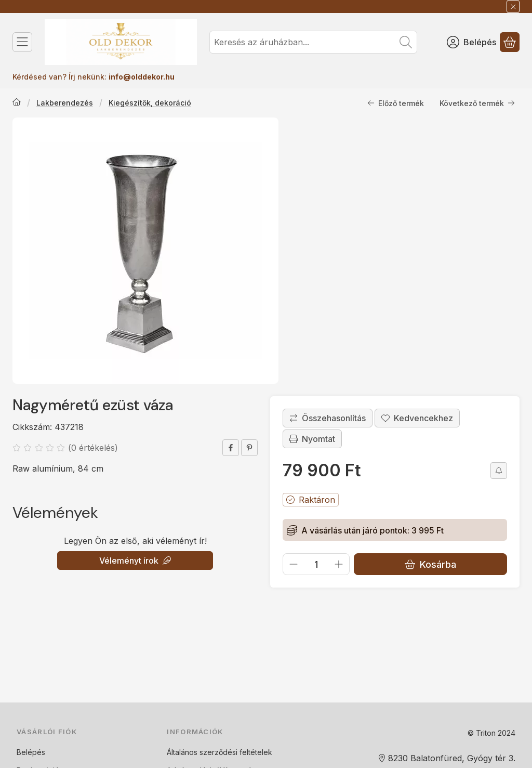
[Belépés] (471, 42)
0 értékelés (94, 448)
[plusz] (339, 564)
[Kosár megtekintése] (510, 42)
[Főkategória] (17, 103)
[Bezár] (513, 6)
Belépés (31, 752)
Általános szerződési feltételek (220, 752)
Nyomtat (312, 439)
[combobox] (313, 42)
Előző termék (396, 103)
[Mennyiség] (316, 564)
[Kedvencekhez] (417, 418)
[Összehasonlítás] (328, 418)
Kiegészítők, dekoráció (150, 103)
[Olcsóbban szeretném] (499, 471)
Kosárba (430, 564)
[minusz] (294, 564)
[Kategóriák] (22, 42)
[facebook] (231, 448)
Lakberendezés (65, 103)
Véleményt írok (135, 561)
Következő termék (477, 103)
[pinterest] (249, 448)
